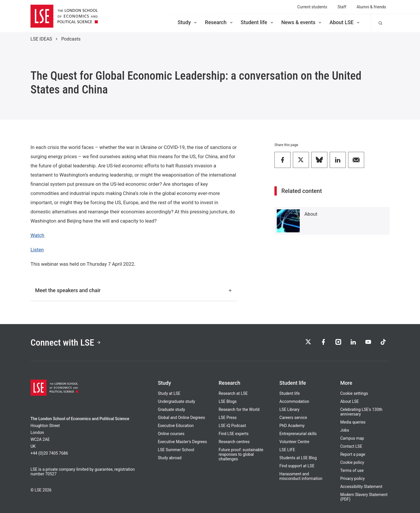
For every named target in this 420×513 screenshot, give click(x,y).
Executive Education (176, 426)
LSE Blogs (228, 401)
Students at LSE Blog (298, 458)
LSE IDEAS (41, 39)
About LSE (345, 22)
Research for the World (239, 409)
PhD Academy (292, 426)
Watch (37, 235)
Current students (312, 7)
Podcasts (71, 39)
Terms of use (352, 470)
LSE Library (289, 409)
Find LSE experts (234, 434)
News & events (302, 22)
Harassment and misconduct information (301, 476)
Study (188, 22)
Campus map (352, 438)
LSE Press (228, 418)
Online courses (171, 434)
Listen (37, 250)
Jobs (345, 430)
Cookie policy (352, 462)
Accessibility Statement (361, 487)
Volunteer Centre (294, 442)
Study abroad (170, 458)
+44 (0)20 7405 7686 (49, 453)
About (311, 214)
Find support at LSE (297, 466)
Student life (257, 22)
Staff (342, 7)
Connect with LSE (66, 342)
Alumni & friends (371, 7)
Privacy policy (353, 478)
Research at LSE (233, 393)
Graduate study (171, 409)
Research (219, 22)
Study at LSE (169, 393)
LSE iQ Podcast (232, 426)
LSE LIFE (287, 450)
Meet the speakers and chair (134, 290)
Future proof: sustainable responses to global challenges (241, 454)
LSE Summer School (176, 450)
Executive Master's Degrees (183, 442)
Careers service (293, 418)
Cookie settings (354, 393)
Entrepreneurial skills (298, 434)
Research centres (234, 442)
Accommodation (294, 401)
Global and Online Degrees (182, 418)
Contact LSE (351, 446)
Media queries (353, 422)
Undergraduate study (176, 401)
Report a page (353, 454)
